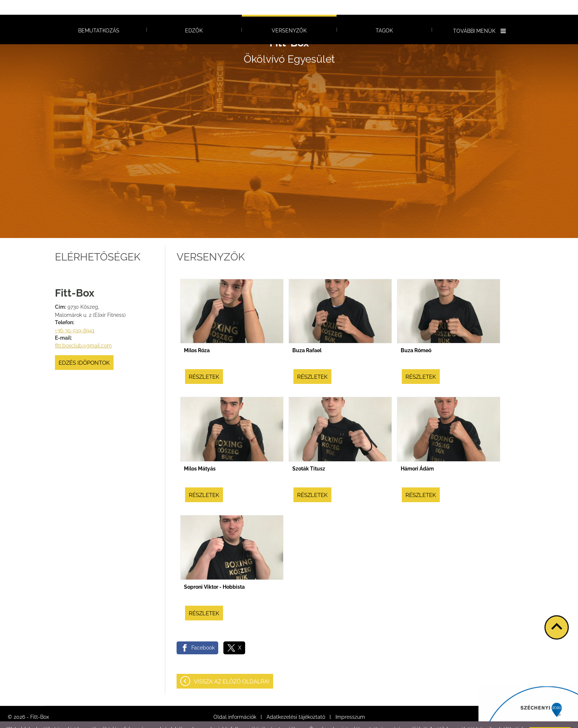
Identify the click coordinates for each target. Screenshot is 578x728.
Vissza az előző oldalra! (232, 667)
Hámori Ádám (417, 454)
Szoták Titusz (309, 454)
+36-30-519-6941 (75, 316)
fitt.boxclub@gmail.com (83, 331)
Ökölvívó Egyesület (289, 36)
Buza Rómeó (416, 336)
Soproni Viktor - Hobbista (214, 572)
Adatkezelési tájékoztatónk (135, 720)
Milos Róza (197, 336)
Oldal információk (235, 702)
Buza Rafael (307, 336)
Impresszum (350, 702)
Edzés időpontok (84, 348)
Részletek (204, 362)
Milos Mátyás (200, 454)
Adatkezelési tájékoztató (296, 702)
